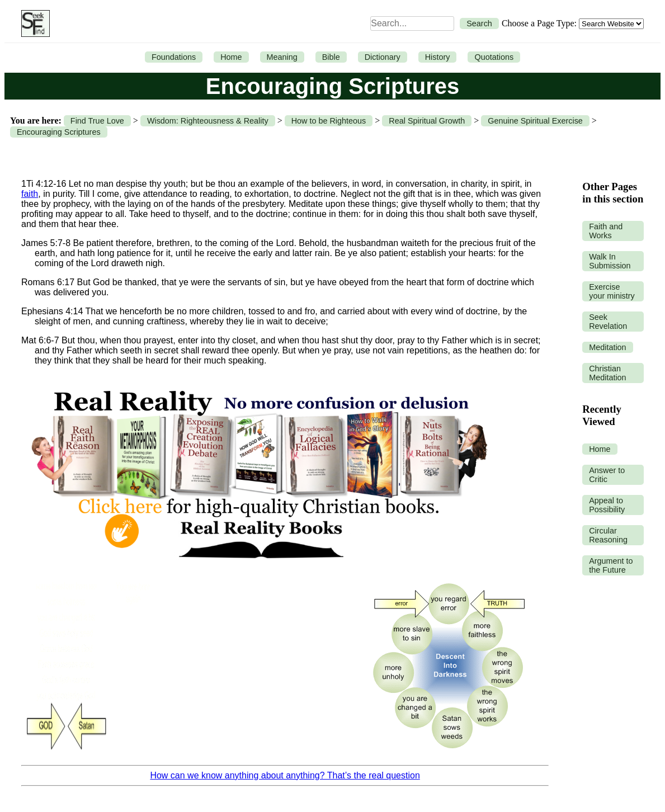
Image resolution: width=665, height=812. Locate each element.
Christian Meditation (607, 373)
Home (231, 57)
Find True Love (97, 121)
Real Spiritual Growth (427, 121)
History (438, 57)
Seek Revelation (608, 322)
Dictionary (383, 57)
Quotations (494, 57)
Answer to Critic (607, 475)
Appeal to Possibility (607, 505)
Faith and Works (606, 231)
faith (30, 194)
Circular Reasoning (608, 535)
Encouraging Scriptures (59, 132)
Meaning (282, 57)
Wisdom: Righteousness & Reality (208, 121)
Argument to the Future (611, 565)
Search (479, 23)
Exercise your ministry (612, 291)
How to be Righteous (329, 121)
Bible (331, 57)
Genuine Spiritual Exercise (535, 121)
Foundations (174, 57)
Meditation (607, 347)
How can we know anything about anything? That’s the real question (285, 775)
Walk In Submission (610, 261)
